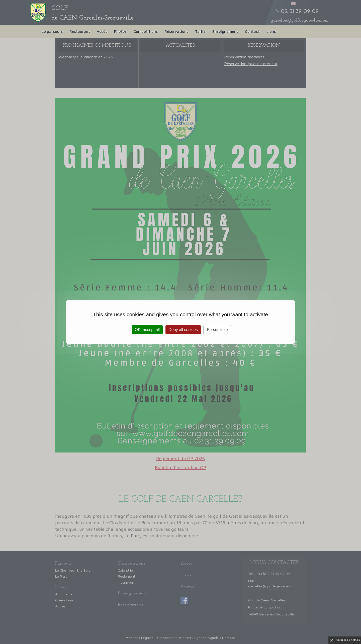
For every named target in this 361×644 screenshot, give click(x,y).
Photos (120, 31)
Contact (252, 31)
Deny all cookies (183, 330)
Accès (102, 31)
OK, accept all (147, 330)
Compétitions (146, 31)
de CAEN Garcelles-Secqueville (93, 13)
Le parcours (52, 31)
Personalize (217, 330)
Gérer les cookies (348, 640)
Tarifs (200, 31)
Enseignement (225, 31)
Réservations (176, 31)
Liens (271, 31)
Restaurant (80, 31)
